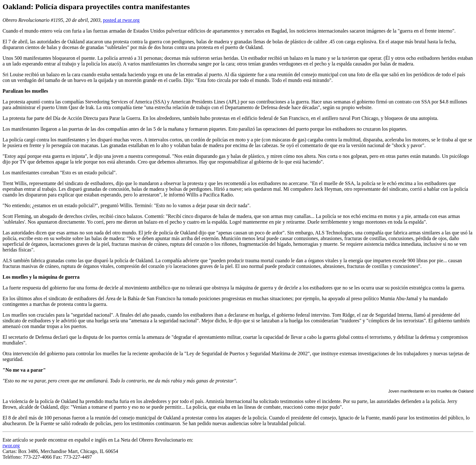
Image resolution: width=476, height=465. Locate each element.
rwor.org (11, 446)
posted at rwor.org (121, 20)
